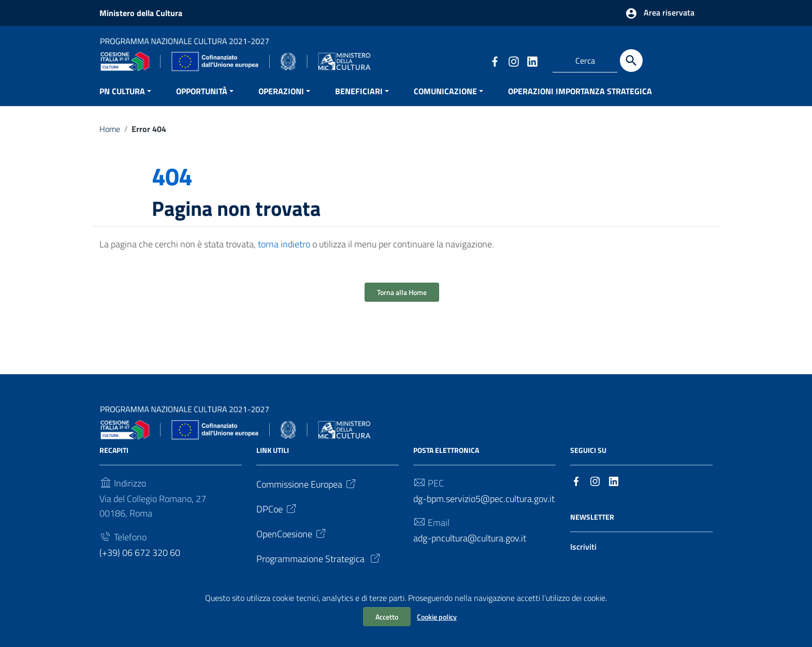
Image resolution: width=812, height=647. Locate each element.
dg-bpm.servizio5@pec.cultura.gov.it (484, 509)
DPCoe (277, 519)
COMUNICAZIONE (445, 101)
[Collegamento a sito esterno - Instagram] (513, 61)
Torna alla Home (402, 303)
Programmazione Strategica (319, 569)
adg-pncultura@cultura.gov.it (470, 548)
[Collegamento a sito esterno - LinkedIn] (532, 61)
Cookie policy (437, 617)
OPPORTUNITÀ (202, 101)
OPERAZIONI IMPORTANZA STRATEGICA (580, 101)
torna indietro (284, 254)
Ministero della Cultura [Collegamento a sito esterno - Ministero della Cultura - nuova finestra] (141, 13)
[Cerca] (631, 61)
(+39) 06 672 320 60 (140, 562)
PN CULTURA (122, 101)
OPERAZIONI (281, 101)
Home (110, 139)
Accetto (387, 617)
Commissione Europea (307, 494)
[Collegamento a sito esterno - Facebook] (495, 61)
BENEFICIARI (359, 101)
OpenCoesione (292, 544)
